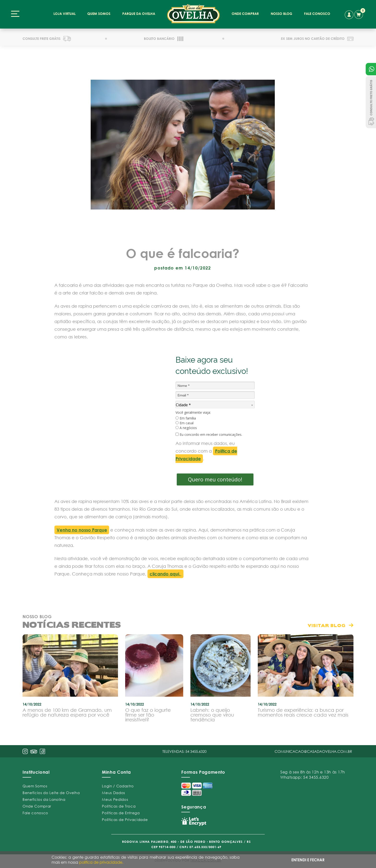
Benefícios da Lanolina (44, 799)
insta (25, 751)
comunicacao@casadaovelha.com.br (313, 751)
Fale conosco (35, 813)
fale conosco (317, 14)
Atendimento (371, 69)
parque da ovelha (139, 14)
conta (349, 15)
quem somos (99, 14)
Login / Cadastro (118, 786)
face (42, 751)
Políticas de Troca (119, 806)
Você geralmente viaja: (193, 413)
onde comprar (245, 14)
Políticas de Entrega (121, 813)
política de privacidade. (101, 862)
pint (34, 752)
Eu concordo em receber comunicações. (209, 435)
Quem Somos (35, 786)
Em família (186, 418)
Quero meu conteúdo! (215, 479)
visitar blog (327, 625)
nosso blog (282, 14)
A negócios (186, 428)
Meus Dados (114, 793)
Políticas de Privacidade (125, 820)
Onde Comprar (37, 806)
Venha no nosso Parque (82, 530)
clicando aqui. (166, 574)
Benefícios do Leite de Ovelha (51, 793)
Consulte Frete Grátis (371, 102)
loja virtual (65, 14)
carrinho (360, 14)
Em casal (185, 423)
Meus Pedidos (115, 799)
